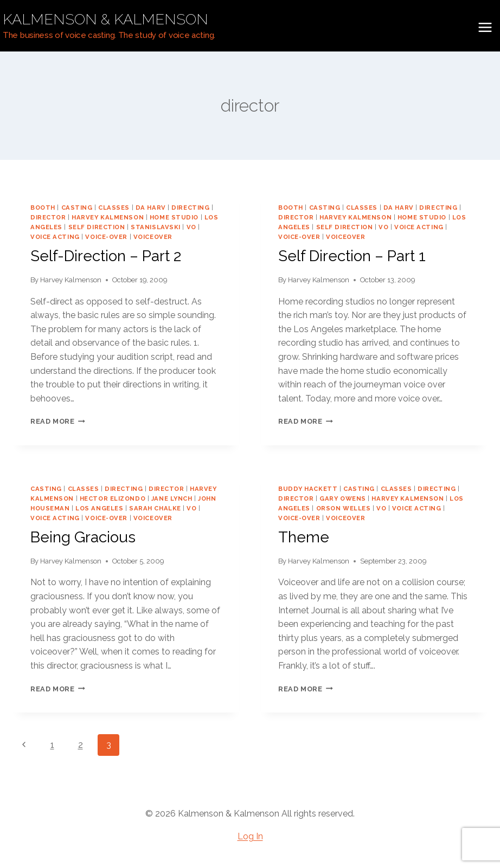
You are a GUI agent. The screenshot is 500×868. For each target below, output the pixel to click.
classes (114, 208)
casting (77, 208)
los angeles (99, 508)
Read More (58, 421)
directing (190, 208)
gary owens (343, 498)
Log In (250, 836)
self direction (97, 227)
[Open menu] (485, 27)
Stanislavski (156, 227)
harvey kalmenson (108, 217)
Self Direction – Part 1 (352, 256)
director (48, 217)
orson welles (344, 508)
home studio (174, 217)
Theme (304, 537)
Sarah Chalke (155, 508)
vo (191, 227)
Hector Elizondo (113, 498)
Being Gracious (83, 537)
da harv (151, 208)
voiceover (153, 237)
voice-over (106, 237)
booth (43, 208)
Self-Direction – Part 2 (106, 256)
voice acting (55, 237)
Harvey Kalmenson (71, 280)
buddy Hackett (308, 489)
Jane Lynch (172, 498)
